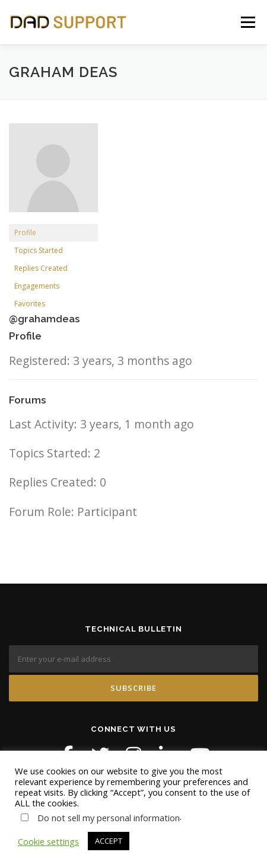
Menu (248, 22)
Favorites (30, 304)
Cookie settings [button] (48, 841)
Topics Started (39, 250)
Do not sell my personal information (109, 818)
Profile (25, 233)
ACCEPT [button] (109, 841)
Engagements (37, 286)
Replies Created (41, 268)
